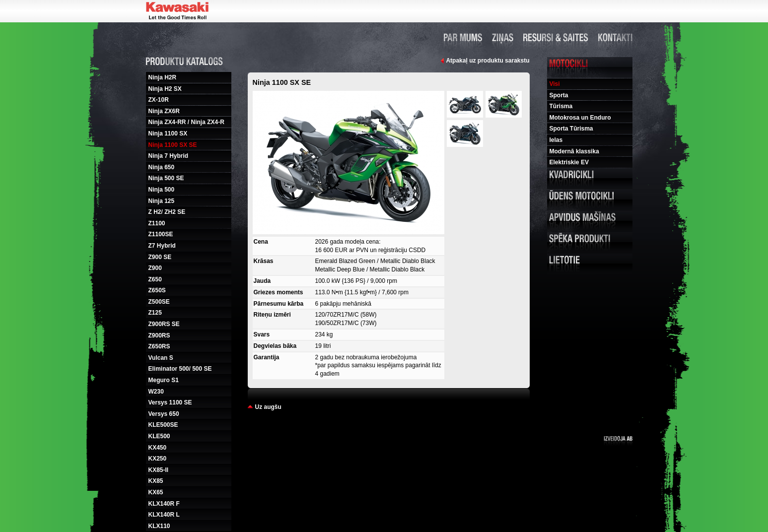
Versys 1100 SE (170, 402)
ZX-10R (159, 100)
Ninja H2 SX (165, 89)
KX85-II (159, 470)
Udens (590, 200)
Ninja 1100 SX (168, 133)
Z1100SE (161, 234)
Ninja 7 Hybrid (169, 156)
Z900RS (159, 335)
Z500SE (159, 302)
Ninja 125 (162, 201)
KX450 (158, 448)
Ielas (556, 140)
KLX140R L (164, 515)
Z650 (155, 279)
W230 (156, 392)
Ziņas (503, 37)
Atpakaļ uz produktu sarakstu (488, 61)
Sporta (559, 95)
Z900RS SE (164, 324)
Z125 (155, 313)
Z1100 (157, 223)
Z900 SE (160, 257)
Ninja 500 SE (166, 178)
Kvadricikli (590, 179)
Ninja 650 (162, 167)
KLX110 (159, 526)
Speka (590, 243)
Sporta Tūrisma (571, 129)
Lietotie (590, 264)
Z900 (155, 268)
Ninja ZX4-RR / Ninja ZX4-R (186, 122)
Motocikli (590, 67)
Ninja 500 (162, 190)
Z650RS (159, 346)
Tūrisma (561, 106)
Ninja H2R (163, 77)
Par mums (463, 37)
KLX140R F (164, 504)
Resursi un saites (556, 37)
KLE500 (159, 436)
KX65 (156, 492)
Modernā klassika (574, 151)
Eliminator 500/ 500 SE (180, 369)
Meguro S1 (164, 380)
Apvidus (590, 221)
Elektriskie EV (569, 162)
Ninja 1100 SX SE (173, 145)
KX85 (156, 481)
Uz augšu (268, 407)
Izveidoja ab (618, 441)
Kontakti (615, 37)
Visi (555, 84)
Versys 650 (164, 414)
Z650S (157, 290)
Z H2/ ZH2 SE (167, 212)
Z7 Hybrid (162, 246)
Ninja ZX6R (164, 111)
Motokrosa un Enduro (580, 118)
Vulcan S (161, 358)
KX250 (158, 459)
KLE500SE (163, 425)
